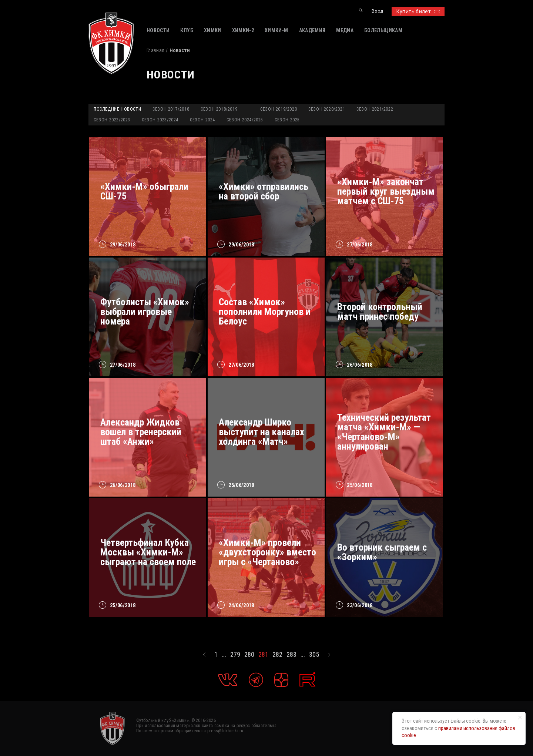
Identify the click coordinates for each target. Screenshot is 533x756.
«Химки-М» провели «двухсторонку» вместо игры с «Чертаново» (267, 552)
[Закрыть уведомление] (520, 718)
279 (235, 655)
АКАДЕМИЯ (312, 30)
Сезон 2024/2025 (245, 120)
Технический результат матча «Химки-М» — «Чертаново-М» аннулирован (384, 432)
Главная (155, 50)
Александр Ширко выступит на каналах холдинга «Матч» (262, 432)
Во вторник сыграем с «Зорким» (382, 552)
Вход (377, 11)
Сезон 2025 (287, 120)
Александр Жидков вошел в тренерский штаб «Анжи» (141, 432)
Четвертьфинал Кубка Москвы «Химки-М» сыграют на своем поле (148, 552)
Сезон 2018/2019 (219, 109)
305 (314, 655)
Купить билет (418, 11)
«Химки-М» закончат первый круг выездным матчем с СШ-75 (386, 191)
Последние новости (117, 109)
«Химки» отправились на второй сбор (264, 191)
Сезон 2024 (202, 120)
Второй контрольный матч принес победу (380, 312)
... (224, 655)
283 (291, 655)
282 (277, 655)
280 (249, 655)
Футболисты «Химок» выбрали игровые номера (145, 312)
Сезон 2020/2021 (327, 109)
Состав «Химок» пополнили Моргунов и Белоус (265, 312)
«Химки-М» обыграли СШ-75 (144, 191)
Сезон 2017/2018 (171, 109)
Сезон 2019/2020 (279, 109)
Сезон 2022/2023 (112, 120)
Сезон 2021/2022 (375, 109)
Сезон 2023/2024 (160, 120)
